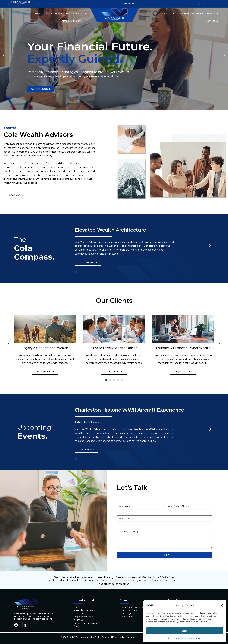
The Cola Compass (55, 14)
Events (213, 14)
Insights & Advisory (83, 617)
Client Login (126, 613)
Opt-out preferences (177, 638)
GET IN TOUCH (41, 89)
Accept (185, 631)
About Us (167, 14)
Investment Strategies (191, 14)
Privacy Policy (194, 638)
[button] (222, 605)
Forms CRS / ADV (129, 610)
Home (38, 14)
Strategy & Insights (74, 21)
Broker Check (127, 617)
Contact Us (212, 21)
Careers (78, 626)
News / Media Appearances (134, 607)
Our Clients (78, 14)
